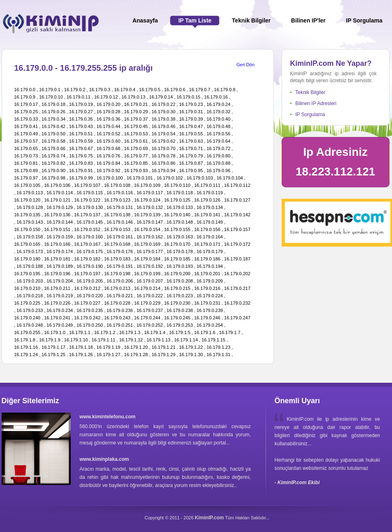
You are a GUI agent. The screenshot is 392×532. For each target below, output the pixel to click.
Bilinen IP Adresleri (316, 103)
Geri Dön (246, 65)
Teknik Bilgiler (310, 92)
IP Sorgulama (310, 114)
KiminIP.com (209, 518)
